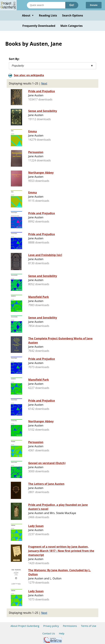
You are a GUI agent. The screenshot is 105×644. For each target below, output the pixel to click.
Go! (72, 5)
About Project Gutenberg (25, 626)
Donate (94, 5)
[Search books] (46, 5)
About (28, 15)
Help (62, 633)
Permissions (70, 626)
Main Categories (72, 26)
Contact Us (49, 633)
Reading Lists (48, 15)
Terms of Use (89, 626)
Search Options (73, 15)
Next (44, 83)
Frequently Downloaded (39, 26)
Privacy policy (51, 626)
